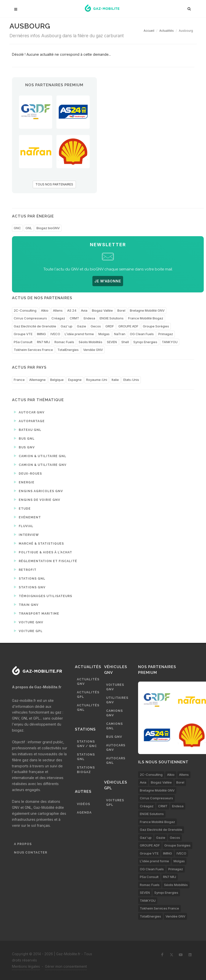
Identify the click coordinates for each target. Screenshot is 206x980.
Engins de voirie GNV (37, 500)
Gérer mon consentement (66, 966)
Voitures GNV (115, 687)
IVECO (55, 334)
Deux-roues (28, 473)
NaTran (120, 334)
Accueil (149, 31)
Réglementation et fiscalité (46, 561)
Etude (22, 508)
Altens (58, 310)
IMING (41, 334)
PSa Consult (23, 342)
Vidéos (84, 804)
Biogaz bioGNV (48, 228)
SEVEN (112, 342)
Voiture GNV (29, 622)
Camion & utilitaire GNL (40, 456)
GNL (29, 228)
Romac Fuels (64, 342)
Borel (121, 310)
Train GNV (26, 605)
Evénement (27, 517)
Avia (84, 310)
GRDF (110, 326)
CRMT (74, 318)
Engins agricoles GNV (38, 491)
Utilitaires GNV (117, 700)
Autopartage (29, 421)
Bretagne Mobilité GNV (147, 310)
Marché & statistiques (39, 543)
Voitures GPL (115, 803)
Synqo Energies (145, 342)
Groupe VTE (23, 334)
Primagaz (166, 334)
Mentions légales (26, 966)
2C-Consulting (25, 310)
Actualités (167, 31)
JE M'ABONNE (108, 281)
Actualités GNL (88, 708)
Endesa (89, 318)
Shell (125, 342)
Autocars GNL (116, 761)
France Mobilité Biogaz (146, 318)
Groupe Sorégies (156, 326)
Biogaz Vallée (102, 310)
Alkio (45, 310)
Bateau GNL (28, 430)
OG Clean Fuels (142, 334)
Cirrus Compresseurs (30, 318)
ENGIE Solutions (112, 318)
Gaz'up (67, 326)
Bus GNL (24, 438)
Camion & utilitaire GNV (40, 465)
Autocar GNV (29, 412)
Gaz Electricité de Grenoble (35, 326)
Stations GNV (30, 587)
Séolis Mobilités (91, 342)
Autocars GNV (116, 748)
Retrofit (25, 570)
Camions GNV (114, 713)
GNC (17, 228)
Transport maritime (37, 613)
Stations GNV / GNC (87, 744)
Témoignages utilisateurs (43, 596)
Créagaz (58, 318)
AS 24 (72, 310)
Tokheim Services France (33, 350)
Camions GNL (114, 726)
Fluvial (24, 526)
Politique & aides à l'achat (43, 552)
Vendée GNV (93, 350)
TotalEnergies (68, 350)
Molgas (104, 334)
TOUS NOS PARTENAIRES (54, 184)
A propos (23, 844)
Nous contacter (31, 853)
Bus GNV (24, 447)
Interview (26, 535)
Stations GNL (30, 578)
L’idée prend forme (79, 334)
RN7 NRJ (43, 342)
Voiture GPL (28, 631)
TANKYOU (170, 342)
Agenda (84, 813)
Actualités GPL (88, 695)
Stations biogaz (86, 770)
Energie (24, 482)
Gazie (82, 326)
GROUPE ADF (128, 326)
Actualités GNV (88, 682)
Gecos (96, 326)
